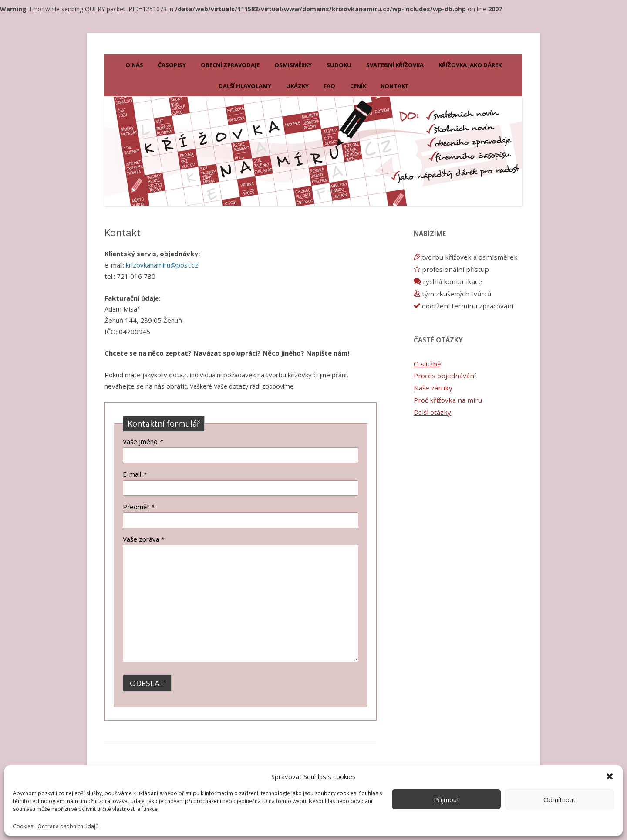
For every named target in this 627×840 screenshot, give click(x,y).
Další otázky (432, 412)
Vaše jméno (143, 441)
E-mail (135, 474)
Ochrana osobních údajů (68, 826)
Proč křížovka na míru (448, 400)
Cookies (23, 826)
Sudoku (339, 65)
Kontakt (395, 86)
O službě (427, 364)
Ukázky (297, 86)
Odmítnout (560, 799)
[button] (610, 776)
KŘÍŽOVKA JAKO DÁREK (470, 65)
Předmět (139, 507)
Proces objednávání (445, 376)
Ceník (358, 86)
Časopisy (172, 65)
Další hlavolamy (245, 86)
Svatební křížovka (395, 65)
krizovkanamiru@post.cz (162, 265)
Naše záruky (433, 388)
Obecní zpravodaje (230, 65)
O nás (134, 65)
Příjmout (447, 799)
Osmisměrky (293, 65)
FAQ (329, 86)
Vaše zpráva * (144, 539)
